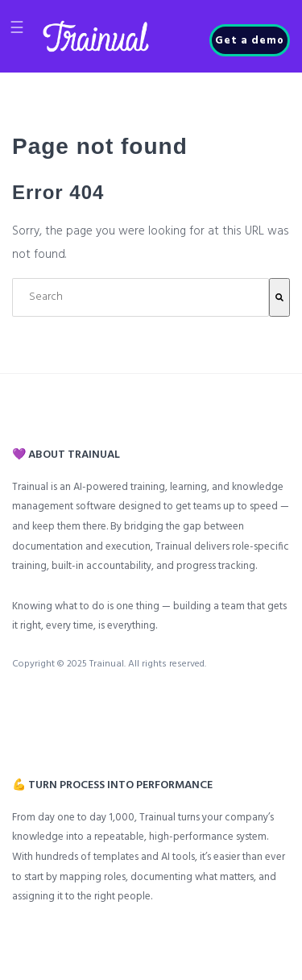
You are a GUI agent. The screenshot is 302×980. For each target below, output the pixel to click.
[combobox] (141, 297)
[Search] (279, 297)
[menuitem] (20, 708)
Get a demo (250, 41)
